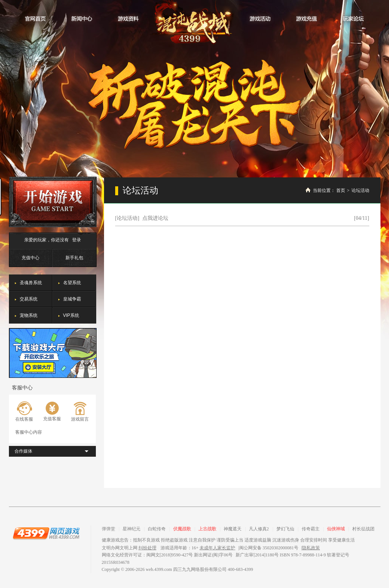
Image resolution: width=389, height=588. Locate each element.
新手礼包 (74, 258)
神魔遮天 (233, 529)
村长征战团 (363, 529)
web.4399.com (159, 569)
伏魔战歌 (182, 529)
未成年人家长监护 (217, 548)
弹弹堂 (108, 529)
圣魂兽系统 (31, 283)
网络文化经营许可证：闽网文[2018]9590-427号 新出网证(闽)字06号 (167, 555)
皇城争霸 (72, 299)
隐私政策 (311, 548)
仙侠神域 (336, 529)
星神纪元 (132, 529)
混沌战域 (194, 23)
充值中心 (30, 258)
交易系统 (29, 299)
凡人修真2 (259, 529)
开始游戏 (53, 202)
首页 (341, 190)
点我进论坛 (155, 218)
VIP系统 (71, 315)
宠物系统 (29, 315)
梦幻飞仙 (285, 529)
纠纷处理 (148, 548)
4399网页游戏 (46, 533)
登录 (77, 240)
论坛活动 (360, 190)
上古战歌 (207, 529)
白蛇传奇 (157, 529)
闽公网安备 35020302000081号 (269, 548)
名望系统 (72, 283)
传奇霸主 (311, 529)
